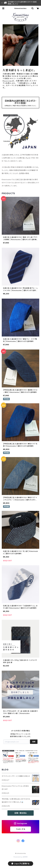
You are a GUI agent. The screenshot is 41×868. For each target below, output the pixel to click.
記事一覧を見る (21, 813)
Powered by (21, 857)
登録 (34, 742)
